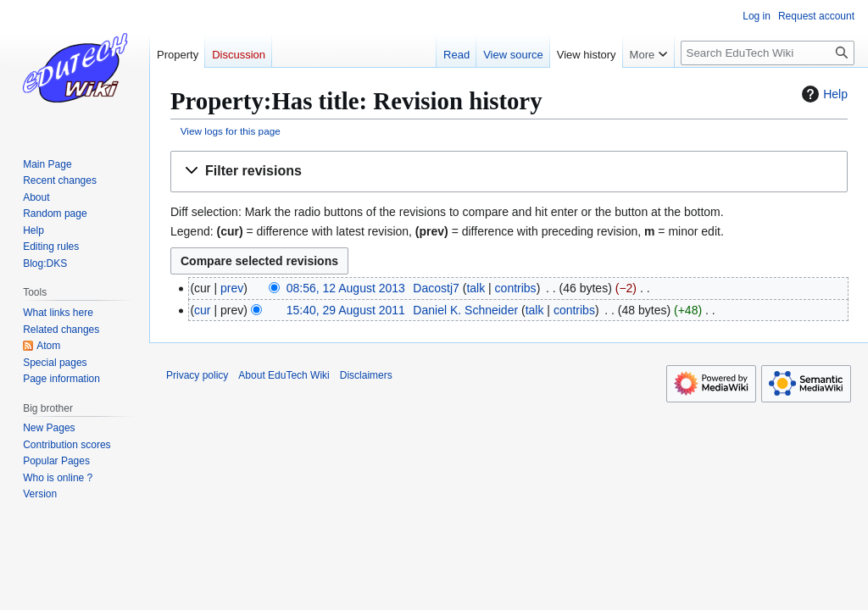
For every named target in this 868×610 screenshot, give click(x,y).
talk (476, 288)
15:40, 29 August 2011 (346, 310)
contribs (516, 288)
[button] (509, 172)
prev (232, 288)
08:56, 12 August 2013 (346, 288)
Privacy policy (197, 375)
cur (202, 310)
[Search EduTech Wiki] (768, 53)
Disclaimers (366, 375)
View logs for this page (231, 131)
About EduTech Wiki (284, 375)
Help (823, 94)
